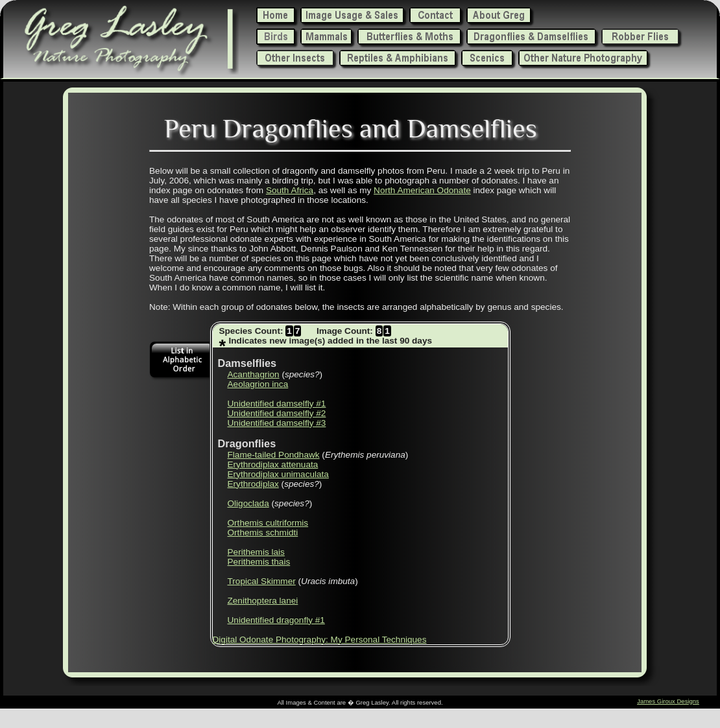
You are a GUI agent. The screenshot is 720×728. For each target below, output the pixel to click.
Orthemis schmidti (263, 533)
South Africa (290, 190)
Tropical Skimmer (262, 581)
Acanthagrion (254, 374)
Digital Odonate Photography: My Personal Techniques (320, 640)
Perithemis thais (259, 562)
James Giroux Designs (668, 701)
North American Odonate (422, 190)
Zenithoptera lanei (263, 601)
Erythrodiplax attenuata (273, 464)
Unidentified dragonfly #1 (276, 620)
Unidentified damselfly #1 (277, 404)
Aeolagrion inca (258, 384)
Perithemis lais (256, 552)
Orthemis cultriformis (268, 523)
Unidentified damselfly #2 (277, 413)
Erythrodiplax (253, 484)
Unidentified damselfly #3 (277, 423)
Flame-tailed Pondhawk (274, 455)
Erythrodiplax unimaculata (278, 474)
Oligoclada (248, 503)
